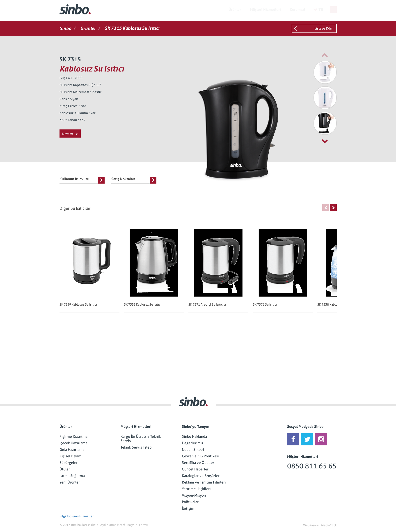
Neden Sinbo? (193, 450)
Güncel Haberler (195, 469)
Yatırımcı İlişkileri (196, 489)
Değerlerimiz (193, 443)
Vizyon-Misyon (194, 495)
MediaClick (329, 525)
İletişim (188, 508)
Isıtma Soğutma (72, 476)
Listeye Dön (323, 28)
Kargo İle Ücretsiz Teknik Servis (141, 439)
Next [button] (333, 208)
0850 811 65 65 (312, 466)
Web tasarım (312, 525)
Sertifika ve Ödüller (198, 463)
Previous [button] (326, 208)
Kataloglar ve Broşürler (201, 476)
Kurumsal (298, 10)
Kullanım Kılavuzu (82, 180)
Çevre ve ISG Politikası (200, 456)
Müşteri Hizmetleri (265, 10)
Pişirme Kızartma (73, 436)
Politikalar (190, 502)
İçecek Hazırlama (73, 443)
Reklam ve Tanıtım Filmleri (204, 482)
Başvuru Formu (138, 525)
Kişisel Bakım (70, 456)
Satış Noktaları (134, 180)
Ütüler (65, 469)
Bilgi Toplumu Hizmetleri (77, 516)
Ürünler (235, 10)
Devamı (70, 134)
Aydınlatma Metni (113, 525)
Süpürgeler (69, 463)
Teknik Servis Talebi (137, 447)
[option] (314, 72)
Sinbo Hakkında (194, 436)
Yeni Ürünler (70, 482)
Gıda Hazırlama (72, 450)
